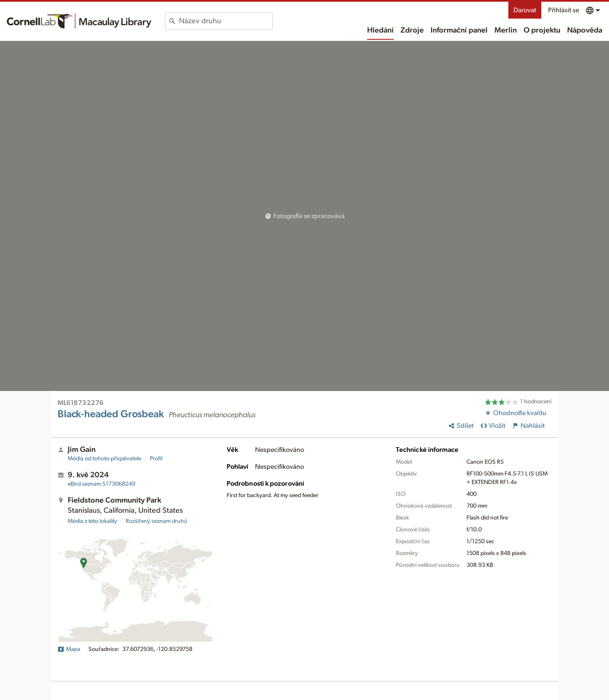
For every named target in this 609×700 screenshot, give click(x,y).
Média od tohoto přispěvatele (104, 459)
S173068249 (101, 484)
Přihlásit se (564, 10)
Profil (156, 459)
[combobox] (226, 21)
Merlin (506, 30)
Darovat (525, 10)
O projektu (542, 30)
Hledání (380, 30)
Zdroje (412, 30)
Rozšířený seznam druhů (156, 521)
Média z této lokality (92, 521)
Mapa (69, 649)
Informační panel (459, 30)
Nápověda (585, 30)
